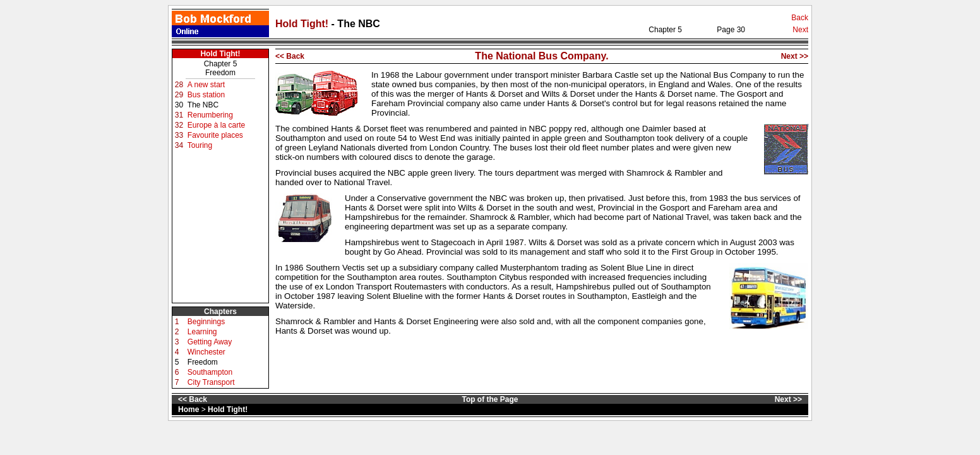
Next (800, 30)
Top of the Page (490, 399)
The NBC (203, 105)
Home (188, 409)
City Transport (211, 382)
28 (179, 85)
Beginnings (206, 322)
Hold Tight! (303, 24)
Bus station (206, 95)
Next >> (795, 56)
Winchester (206, 352)
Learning (202, 332)
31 (179, 115)
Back (800, 18)
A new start (206, 85)
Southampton (210, 372)
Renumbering (210, 115)
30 (179, 105)
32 (179, 125)
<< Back (290, 56)
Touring (200, 145)
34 (179, 145)
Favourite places (215, 135)
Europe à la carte (216, 125)
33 (179, 135)
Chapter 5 (221, 64)
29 (179, 95)
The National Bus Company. (541, 56)
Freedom (220, 73)
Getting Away (210, 342)
